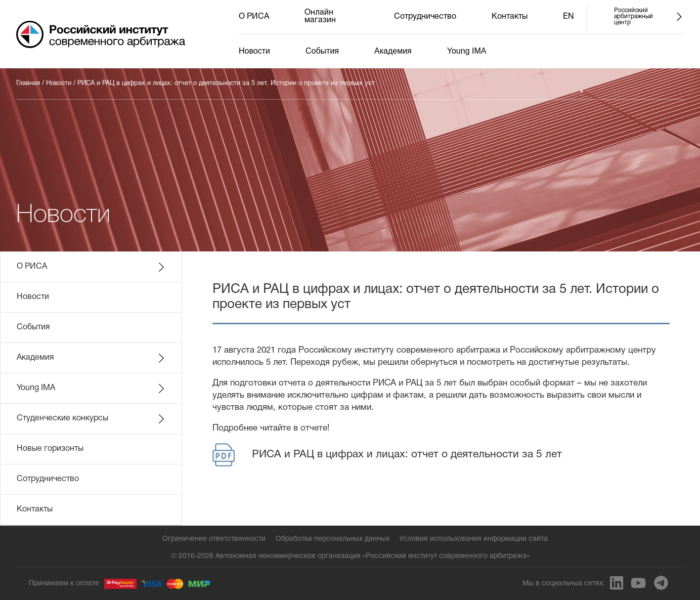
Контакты (510, 17)
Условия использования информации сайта (474, 539)
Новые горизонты (50, 449)
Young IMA (467, 51)
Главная (28, 83)
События (322, 51)
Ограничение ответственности (214, 539)
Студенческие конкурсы (92, 419)
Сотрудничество (425, 17)
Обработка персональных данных (333, 539)
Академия (393, 51)
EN (568, 17)
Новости (254, 51)
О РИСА (254, 17)
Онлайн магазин (320, 16)
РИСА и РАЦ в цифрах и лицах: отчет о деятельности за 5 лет (387, 455)
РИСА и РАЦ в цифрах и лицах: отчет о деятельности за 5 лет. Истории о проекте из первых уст (226, 83)
